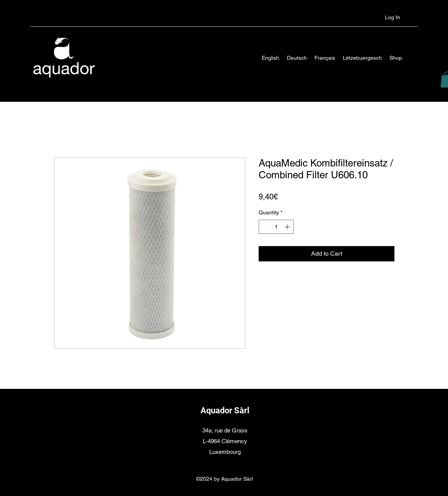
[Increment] (288, 227)
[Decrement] (265, 227)
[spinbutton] (276, 227)
